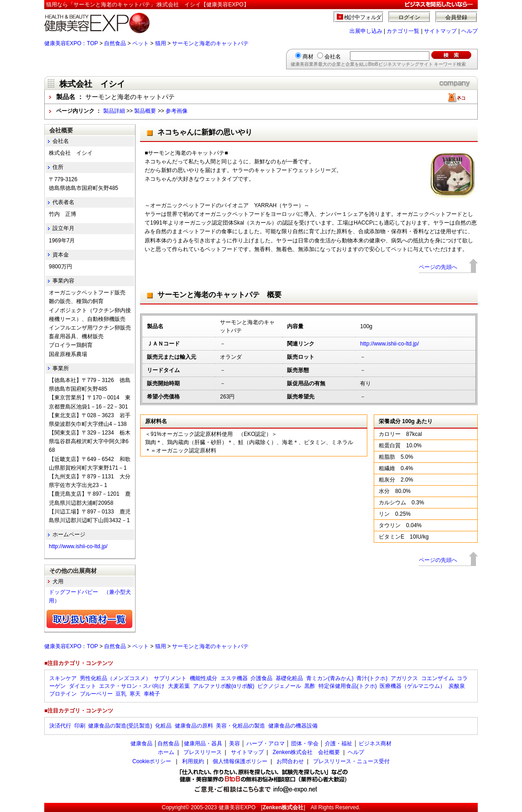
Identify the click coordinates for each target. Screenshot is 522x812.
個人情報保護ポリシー (240, 761)
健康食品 (141, 744)
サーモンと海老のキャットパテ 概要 (219, 295)
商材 (308, 57)
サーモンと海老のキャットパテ (210, 43)
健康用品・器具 (203, 744)
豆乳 (121, 694)
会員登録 (456, 17)
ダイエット (83, 686)
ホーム (166, 752)
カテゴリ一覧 (403, 31)
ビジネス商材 (375, 744)
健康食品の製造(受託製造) (120, 726)
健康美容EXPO (237, 807)
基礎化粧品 (289, 678)
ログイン (409, 17)
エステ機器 (234, 678)
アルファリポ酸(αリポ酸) (224, 686)
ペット (141, 43)
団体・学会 (305, 744)
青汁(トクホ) (372, 678)
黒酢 (310, 686)
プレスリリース (203, 752)
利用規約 (193, 761)
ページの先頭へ (438, 267)
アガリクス (404, 678)
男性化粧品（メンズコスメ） (115, 678)
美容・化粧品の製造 (240, 726)
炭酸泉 (457, 686)
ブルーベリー (96, 694)
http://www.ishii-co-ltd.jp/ (389, 344)
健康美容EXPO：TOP (71, 43)
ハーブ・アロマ (266, 744)
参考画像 (177, 111)
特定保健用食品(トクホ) (348, 686)
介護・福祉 (339, 744)
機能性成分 (204, 678)
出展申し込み (366, 31)
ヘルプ (470, 31)
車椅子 (152, 694)
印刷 (80, 726)
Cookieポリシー (152, 761)
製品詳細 (114, 111)
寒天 (135, 694)
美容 (235, 744)
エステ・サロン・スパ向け (132, 686)
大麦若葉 (179, 686)
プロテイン (63, 694)
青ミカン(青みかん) (330, 678)
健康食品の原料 (194, 726)
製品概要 (145, 111)
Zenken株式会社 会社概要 (306, 752)
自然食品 (115, 43)
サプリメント (170, 678)
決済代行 (60, 726)
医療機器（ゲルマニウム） (412, 686)
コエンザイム (438, 678)
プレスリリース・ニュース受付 (351, 761)
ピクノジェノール (279, 686)
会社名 (333, 57)
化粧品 (163, 726)
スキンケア (63, 678)
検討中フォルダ (363, 17)
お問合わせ (290, 761)
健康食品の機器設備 (293, 726)
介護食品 (261, 678)
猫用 (161, 43)
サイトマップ (440, 31)
